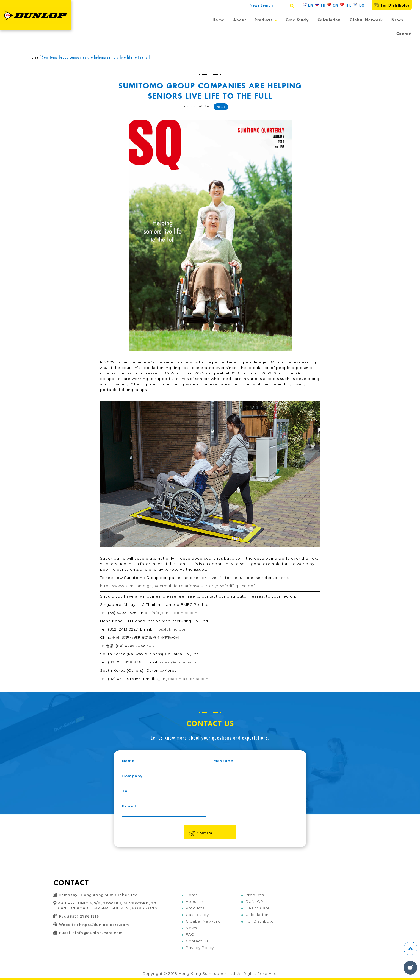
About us (195, 901)
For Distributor (392, 5)
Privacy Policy (200, 948)
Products (266, 20)
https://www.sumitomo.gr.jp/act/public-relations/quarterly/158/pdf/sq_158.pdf (177, 586)
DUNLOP (254, 901)
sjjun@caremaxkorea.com (183, 679)
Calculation (329, 20)
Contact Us (197, 941)
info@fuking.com (171, 629)
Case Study (297, 20)
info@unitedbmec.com (175, 613)
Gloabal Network (203, 921)
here (283, 578)
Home (219, 20)
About (240, 20)
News (397, 20)
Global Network (366, 20)
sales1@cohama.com (181, 662)
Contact (404, 33)
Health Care (258, 908)
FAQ (190, 934)
